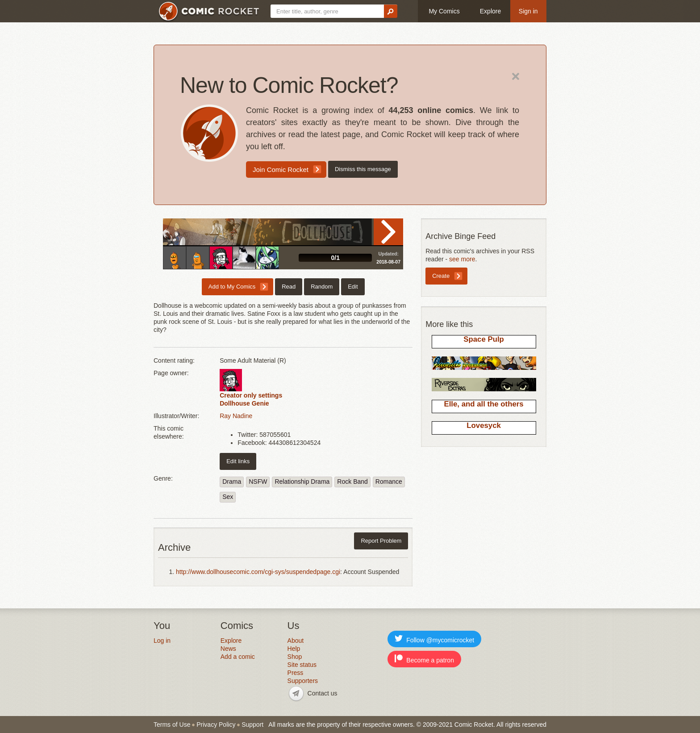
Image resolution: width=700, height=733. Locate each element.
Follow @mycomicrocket (434, 639)
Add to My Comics (232, 287)
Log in (162, 641)
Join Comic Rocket (281, 170)
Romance (389, 482)
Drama (232, 482)
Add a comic (238, 657)
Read (388, 232)
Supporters (303, 681)
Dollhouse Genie (244, 403)
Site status (302, 665)
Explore (490, 11)
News (228, 649)
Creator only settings (251, 395)
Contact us (323, 693)
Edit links (238, 461)
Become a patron (424, 659)
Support (252, 725)
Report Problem (381, 541)
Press (296, 673)
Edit (353, 287)
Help (294, 649)
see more (462, 259)
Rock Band (352, 482)
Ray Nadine (236, 416)
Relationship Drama (302, 482)
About (296, 641)
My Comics (444, 11)
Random (322, 287)
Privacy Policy (216, 725)
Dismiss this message (363, 169)
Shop (295, 657)
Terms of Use (172, 725)
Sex (228, 497)
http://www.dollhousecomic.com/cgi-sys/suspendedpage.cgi (258, 572)
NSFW (258, 482)
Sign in (528, 11)
